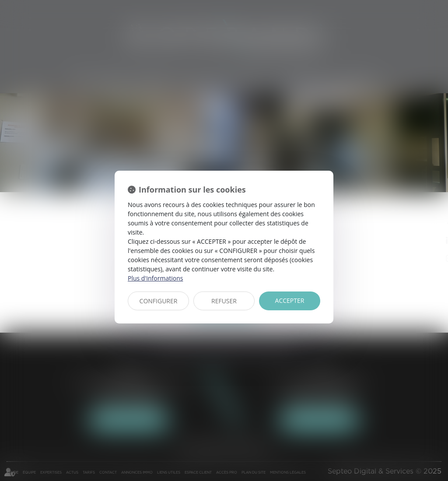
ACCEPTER (290, 300)
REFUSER (224, 301)
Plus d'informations (155, 278)
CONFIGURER (159, 301)
